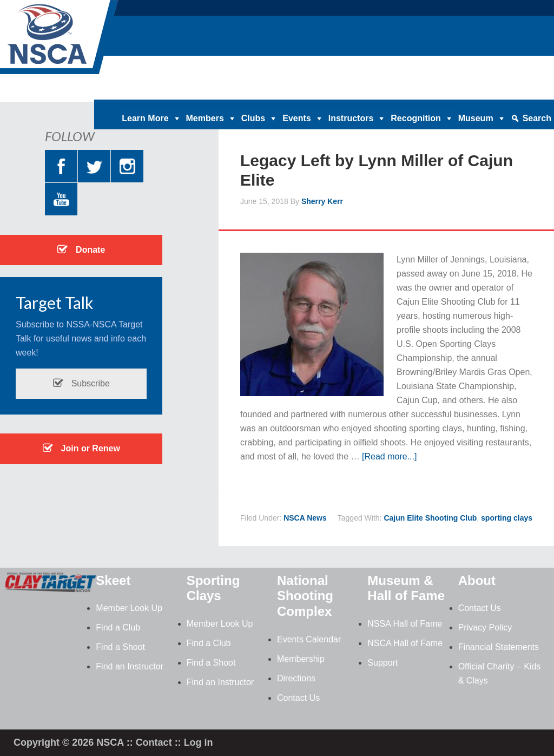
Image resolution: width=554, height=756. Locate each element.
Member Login (525, 91)
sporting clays (507, 518)
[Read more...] (389, 456)
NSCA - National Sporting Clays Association (87, 41)
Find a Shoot (120, 647)
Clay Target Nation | (309, 91)
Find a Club (118, 627)
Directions (296, 678)
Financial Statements (499, 647)
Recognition (415, 118)
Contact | (476, 91)
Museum (476, 118)
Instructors (351, 118)
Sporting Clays (213, 588)
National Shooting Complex (305, 596)
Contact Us (298, 698)
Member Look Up (129, 608)
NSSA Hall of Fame (405, 624)
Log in (199, 742)
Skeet (113, 580)
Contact (154, 742)
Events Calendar (309, 639)
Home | (218, 91)
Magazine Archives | (387, 91)
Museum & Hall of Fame (406, 588)
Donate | (252, 91)
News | (441, 91)
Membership (301, 659)
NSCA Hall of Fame (405, 643)
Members (205, 118)
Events (296, 118)
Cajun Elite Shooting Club (430, 518)
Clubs (253, 118)
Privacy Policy (485, 627)
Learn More (145, 118)
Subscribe (81, 383)
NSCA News (305, 518)
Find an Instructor (130, 666)
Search (537, 118)
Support (382, 663)
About (477, 580)
